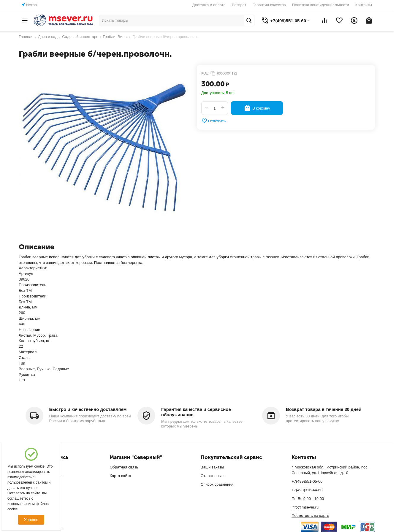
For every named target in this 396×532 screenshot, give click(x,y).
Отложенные (212, 476)
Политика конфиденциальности (321, 5)
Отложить (213, 121)
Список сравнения (217, 484)
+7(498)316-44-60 (307, 490)
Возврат (239, 5)
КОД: (205, 73)
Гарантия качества (269, 5)
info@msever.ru (305, 507)
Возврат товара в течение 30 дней (324, 409)
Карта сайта (120, 476)
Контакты (364, 5)
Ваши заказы (212, 467)
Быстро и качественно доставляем (88, 409)
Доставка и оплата (209, 5)
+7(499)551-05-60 (307, 481)
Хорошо (31, 520)
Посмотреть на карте (310, 516)
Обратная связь (124, 467)
